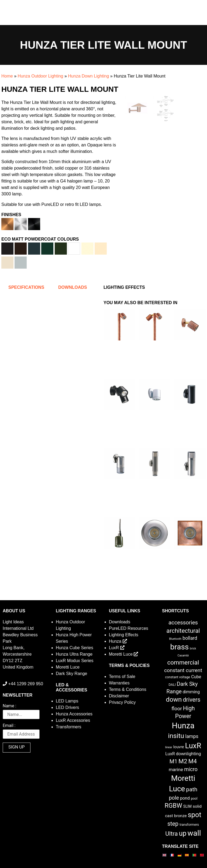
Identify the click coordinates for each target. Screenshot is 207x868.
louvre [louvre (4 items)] (179, 747)
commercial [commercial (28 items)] (183, 662)
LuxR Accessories (73, 720)
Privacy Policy (122, 702)
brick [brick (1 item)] (193, 649)
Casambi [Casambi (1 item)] (183, 656)
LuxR (117, 648)
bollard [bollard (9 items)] (190, 638)
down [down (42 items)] (174, 700)
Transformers (69, 727)
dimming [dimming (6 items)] (191, 692)
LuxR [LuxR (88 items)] (193, 746)
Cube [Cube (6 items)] (196, 677)
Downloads (120, 622)
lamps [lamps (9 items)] (192, 736)
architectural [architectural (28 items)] (183, 631)
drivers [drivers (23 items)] (192, 700)
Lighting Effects (124, 635)
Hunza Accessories (74, 714)
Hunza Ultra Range (74, 654)
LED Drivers (67, 707)
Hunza (118, 641)
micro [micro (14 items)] (191, 769)
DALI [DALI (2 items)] (172, 685)
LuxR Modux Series (75, 661)
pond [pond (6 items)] (185, 798)
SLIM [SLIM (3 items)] (187, 806)
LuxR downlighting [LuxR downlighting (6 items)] (183, 754)
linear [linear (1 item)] (169, 747)
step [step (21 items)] (173, 824)
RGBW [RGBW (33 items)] (173, 806)
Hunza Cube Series (75, 648)
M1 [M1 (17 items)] (173, 761)
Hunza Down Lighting (88, 76)
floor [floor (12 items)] (177, 709)
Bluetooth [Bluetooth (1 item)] (175, 639)
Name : (9, 706)
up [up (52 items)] (183, 833)
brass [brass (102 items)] (180, 647)
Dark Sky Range (72, 674)
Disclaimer (119, 696)
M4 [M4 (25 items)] (193, 761)
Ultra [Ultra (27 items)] (172, 834)
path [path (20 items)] (192, 789)
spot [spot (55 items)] (195, 815)
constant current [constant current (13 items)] (183, 670)
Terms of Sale (122, 677)
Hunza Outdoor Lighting (40, 76)
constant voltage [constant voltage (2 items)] (178, 677)
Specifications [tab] (26, 287)
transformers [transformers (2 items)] (189, 825)
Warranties (119, 683)
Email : (9, 726)
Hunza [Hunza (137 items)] (183, 726)
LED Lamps (67, 701)
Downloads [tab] (73, 287)
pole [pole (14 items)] (174, 798)
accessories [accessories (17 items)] (183, 623)
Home (7, 76)
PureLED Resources (129, 628)
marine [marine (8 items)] (176, 769)
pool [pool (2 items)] (194, 798)
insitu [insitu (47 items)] (176, 736)
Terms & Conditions (128, 689)
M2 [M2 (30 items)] (183, 761)
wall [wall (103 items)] (194, 833)
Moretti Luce (68, 667)
